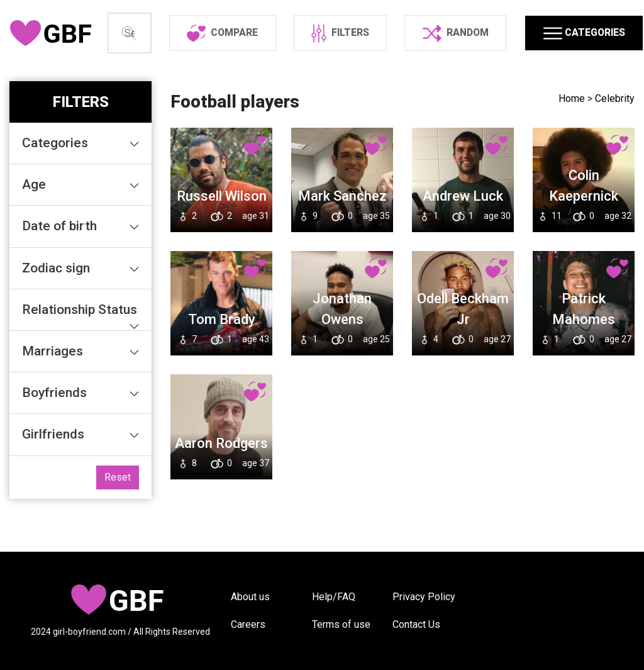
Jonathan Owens (342, 347)
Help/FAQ (334, 597)
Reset (118, 515)
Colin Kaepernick (584, 223)
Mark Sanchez (342, 234)
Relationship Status (83, 354)
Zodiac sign (83, 306)
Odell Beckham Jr (463, 347)
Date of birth (83, 264)
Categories (83, 181)
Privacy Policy (424, 597)
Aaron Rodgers (221, 481)
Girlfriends (83, 472)
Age (83, 222)
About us (250, 597)
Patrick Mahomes (584, 347)
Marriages (83, 389)
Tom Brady (222, 357)
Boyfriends (83, 430)
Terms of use (341, 624)
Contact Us (416, 624)
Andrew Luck (463, 234)
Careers (248, 624)
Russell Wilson (222, 234)
